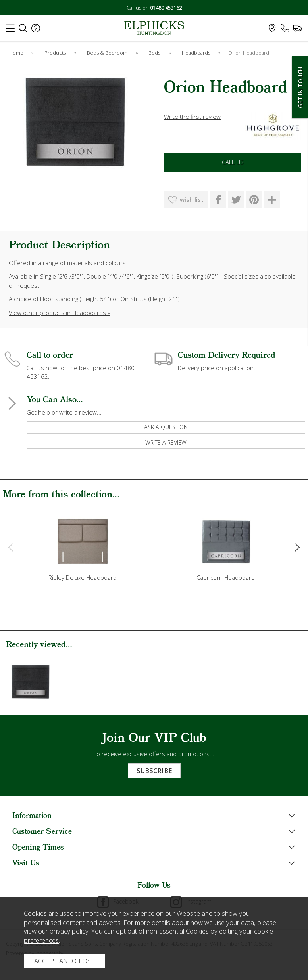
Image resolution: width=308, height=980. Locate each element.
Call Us (233, 162)
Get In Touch (300, 87)
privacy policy (69, 931)
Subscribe (154, 771)
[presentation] (11, 547)
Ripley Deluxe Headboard (83, 577)
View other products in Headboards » (59, 313)
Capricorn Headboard (226, 577)
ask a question (166, 427)
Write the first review (192, 117)
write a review (166, 442)
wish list (192, 199)
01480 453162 (166, 8)
